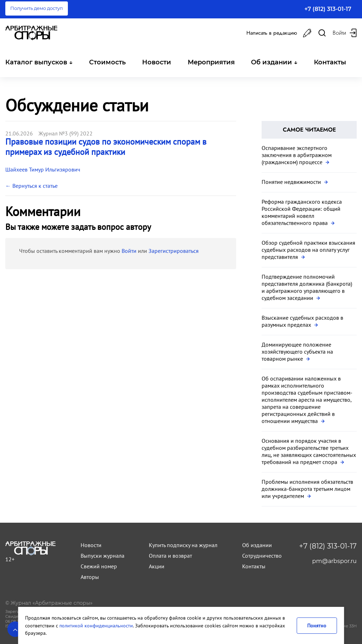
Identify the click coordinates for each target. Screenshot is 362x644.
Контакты (330, 62)
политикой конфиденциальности (96, 625)
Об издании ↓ (274, 62)
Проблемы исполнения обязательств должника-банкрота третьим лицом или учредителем (307, 489)
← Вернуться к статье (31, 186)
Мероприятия (211, 62)
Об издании (257, 545)
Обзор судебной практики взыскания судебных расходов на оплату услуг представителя (308, 250)
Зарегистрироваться (174, 251)
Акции (157, 566)
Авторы (90, 577)
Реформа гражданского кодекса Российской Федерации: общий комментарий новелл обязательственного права (302, 212)
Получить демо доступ (37, 8)
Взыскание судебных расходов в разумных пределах (302, 321)
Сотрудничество (262, 556)
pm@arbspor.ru (334, 561)
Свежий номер (99, 566)
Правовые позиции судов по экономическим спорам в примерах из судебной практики (106, 147)
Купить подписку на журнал (183, 545)
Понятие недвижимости (295, 182)
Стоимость (107, 62)
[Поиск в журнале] (322, 33)
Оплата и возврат (170, 556)
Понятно (317, 625)
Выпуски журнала (103, 556)
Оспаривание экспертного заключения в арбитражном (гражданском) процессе (297, 155)
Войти (129, 251)
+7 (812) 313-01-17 (328, 9)
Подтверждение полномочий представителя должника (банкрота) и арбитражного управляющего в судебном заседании (307, 287)
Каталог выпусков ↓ (39, 62)
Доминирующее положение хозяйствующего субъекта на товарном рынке (297, 352)
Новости (157, 62)
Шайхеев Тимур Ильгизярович (43, 169)
